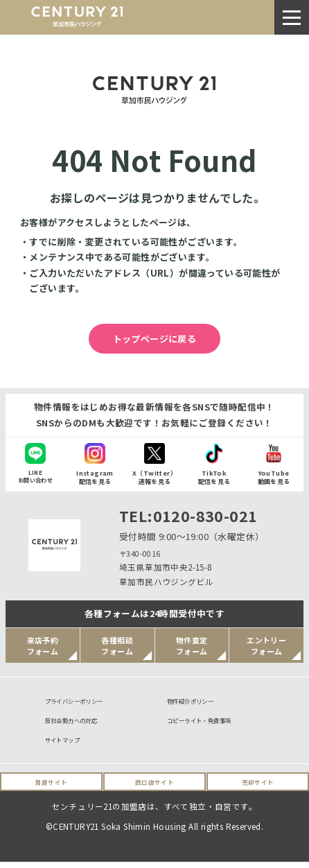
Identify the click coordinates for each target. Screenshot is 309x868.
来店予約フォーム (43, 645)
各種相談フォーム (117, 645)
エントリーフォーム (266, 645)
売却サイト (258, 788)
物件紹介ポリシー (196, 702)
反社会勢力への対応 (78, 723)
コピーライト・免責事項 (206, 723)
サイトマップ (67, 745)
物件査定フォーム (192, 645)
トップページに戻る (155, 339)
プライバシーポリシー (81, 702)
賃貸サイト (52, 788)
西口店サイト (154, 788)
